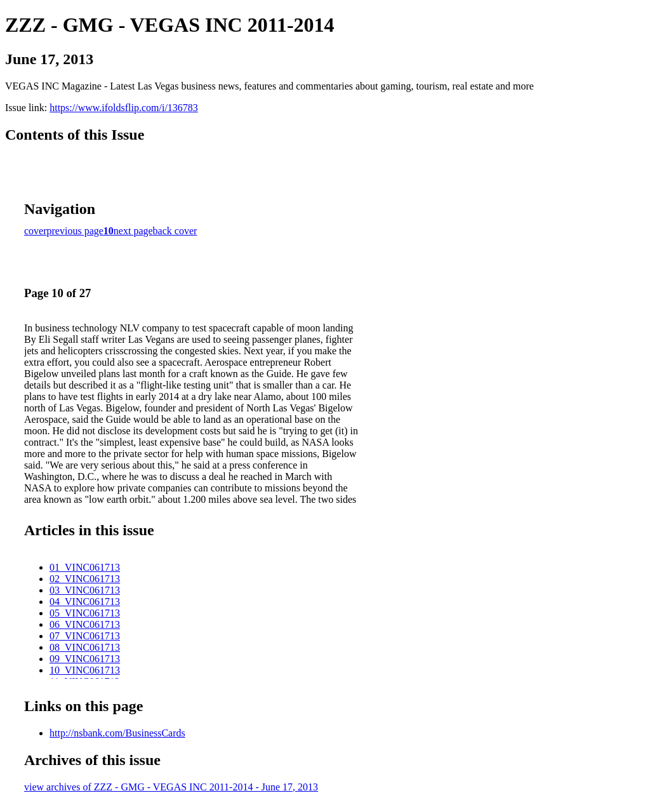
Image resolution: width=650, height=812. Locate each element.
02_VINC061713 (85, 579)
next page (133, 231)
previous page (75, 231)
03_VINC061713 (85, 590)
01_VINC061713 (85, 567)
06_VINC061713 (85, 624)
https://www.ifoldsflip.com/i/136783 (124, 108)
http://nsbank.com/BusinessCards (117, 733)
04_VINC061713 (85, 602)
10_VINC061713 (85, 670)
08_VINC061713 (85, 647)
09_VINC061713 (85, 659)
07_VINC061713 (85, 636)
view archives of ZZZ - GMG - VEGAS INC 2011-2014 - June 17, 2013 (171, 787)
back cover (175, 231)
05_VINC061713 (85, 613)
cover (36, 231)
